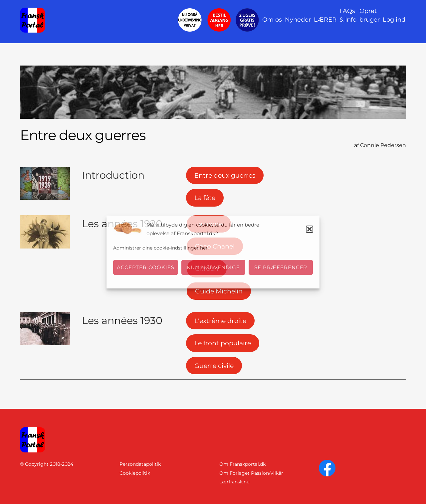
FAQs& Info (348, 15)
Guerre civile (214, 366)
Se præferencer (281, 267)
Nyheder (298, 20)
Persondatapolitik (140, 464)
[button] (310, 229)
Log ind (394, 20)
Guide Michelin (219, 291)
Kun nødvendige (213, 267)
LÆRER (325, 20)
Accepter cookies (146, 267)
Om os (272, 20)
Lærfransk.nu (234, 482)
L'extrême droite (220, 321)
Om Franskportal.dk (242, 464)
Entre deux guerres (225, 175)
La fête (205, 198)
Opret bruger (370, 15)
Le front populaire (223, 343)
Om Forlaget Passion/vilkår (251, 473)
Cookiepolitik (135, 473)
